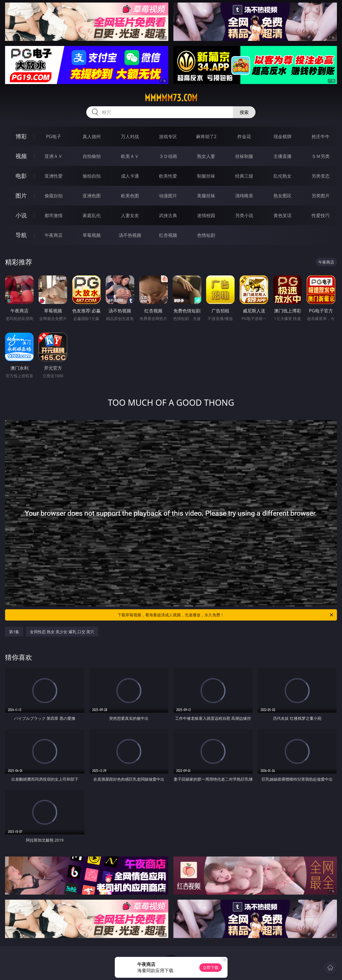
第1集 (14, 632)
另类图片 (321, 196)
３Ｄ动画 (168, 156)
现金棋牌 (283, 136)
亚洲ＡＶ (54, 156)
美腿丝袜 (206, 196)
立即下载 (211, 967)
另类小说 (244, 215)
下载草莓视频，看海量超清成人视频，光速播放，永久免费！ (226, 615)
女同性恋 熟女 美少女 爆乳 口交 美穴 (62, 632)
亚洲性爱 (54, 176)
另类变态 (321, 176)
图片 (21, 196)
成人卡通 (130, 176)
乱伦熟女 (283, 176)
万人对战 (130, 136)
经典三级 (244, 176)
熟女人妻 (206, 156)
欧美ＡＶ (130, 156)
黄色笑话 (283, 215)
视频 (21, 156)
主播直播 (283, 156)
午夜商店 (54, 235)
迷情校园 (206, 215)
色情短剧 (206, 235)
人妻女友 (130, 215)
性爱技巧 (321, 215)
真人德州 (92, 136)
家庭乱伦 (92, 215)
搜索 (244, 112)
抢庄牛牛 (321, 136)
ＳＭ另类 (321, 156)
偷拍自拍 (92, 176)
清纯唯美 (244, 196)
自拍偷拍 (92, 156)
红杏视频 (168, 235)
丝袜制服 (244, 156)
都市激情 (54, 215)
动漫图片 (168, 196)
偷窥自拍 (54, 196)
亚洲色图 (92, 196)
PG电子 (53, 136)
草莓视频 (92, 235)
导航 (21, 235)
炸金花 (244, 136)
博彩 (21, 136)
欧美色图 (130, 196)
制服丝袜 (206, 176)
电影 (21, 176)
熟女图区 (283, 196)
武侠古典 (168, 215)
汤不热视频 (130, 235)
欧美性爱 (168, 176)
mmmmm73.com (171, 98)
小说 (21, 215)
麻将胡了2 (206, 136)
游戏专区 (168, 136)
